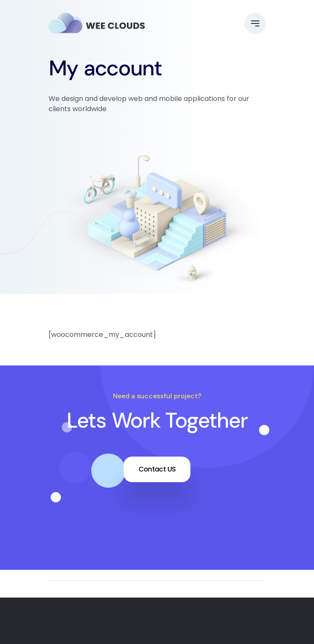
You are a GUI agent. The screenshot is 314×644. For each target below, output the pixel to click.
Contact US (157, 469)
